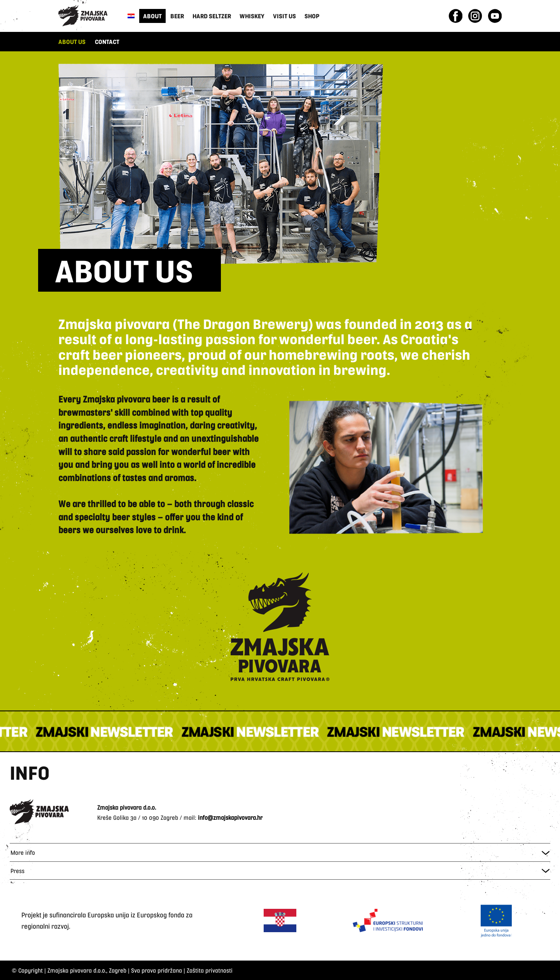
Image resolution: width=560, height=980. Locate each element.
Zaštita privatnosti (210, 970)
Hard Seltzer (212, 16)
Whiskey (252, 16)
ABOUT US (72, 41)
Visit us (284, 16)
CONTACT (107, 41)
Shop (312, 16)
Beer (177, 16)
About (152, 16)
